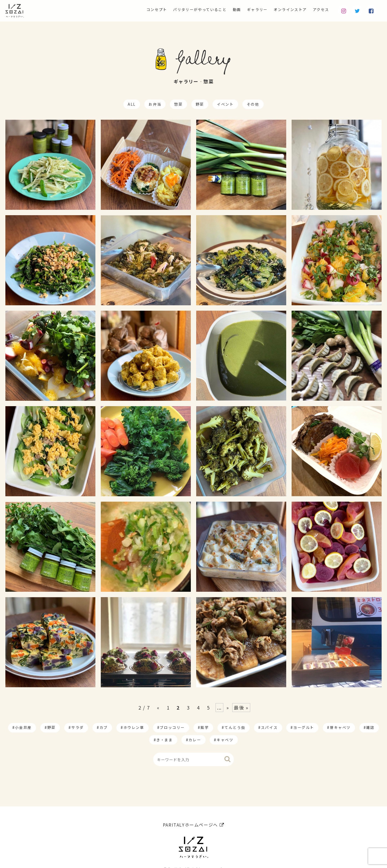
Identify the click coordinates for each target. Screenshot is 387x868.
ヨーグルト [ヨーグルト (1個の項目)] (304, 727)
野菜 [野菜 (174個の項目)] (51, 727)
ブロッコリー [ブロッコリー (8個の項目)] (172, 727)
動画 (225, 10)
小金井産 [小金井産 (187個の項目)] (23, 727)
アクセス (319, 10)
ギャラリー (248, 10)
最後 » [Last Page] (241, 708)
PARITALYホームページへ (193, 811)
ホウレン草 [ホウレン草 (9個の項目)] (134, 727)
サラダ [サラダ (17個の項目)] (78, 727)
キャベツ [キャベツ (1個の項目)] (225, 740)
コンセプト (134, 10)
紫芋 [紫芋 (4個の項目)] (205, 727)
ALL (132, 104)
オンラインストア (285, 10)
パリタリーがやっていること (183, 10)
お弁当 (155, 104)
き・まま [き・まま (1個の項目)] (164, 740)
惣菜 (178, 104)
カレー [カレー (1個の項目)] (195, 740)
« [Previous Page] (158, 708)
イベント (225, 104)
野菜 (200, 104)
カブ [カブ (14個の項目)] (104, 727)
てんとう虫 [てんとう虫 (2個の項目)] (235, 727)
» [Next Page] (228, 708)
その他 (253, 104)
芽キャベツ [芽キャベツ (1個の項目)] (340, 727)
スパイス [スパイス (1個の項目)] (269, 727)
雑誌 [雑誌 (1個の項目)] (370, 727)
